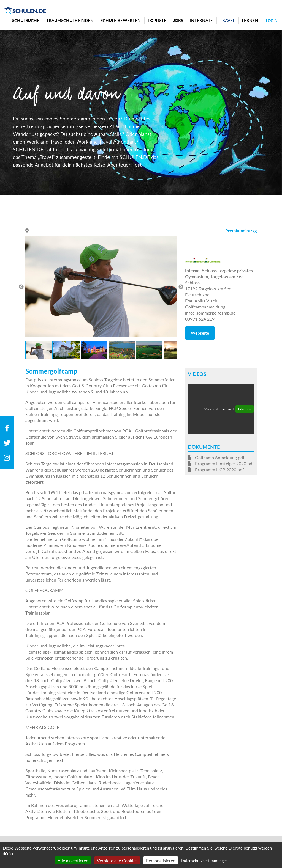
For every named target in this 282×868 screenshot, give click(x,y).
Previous (21, 287)
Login (272, 20)
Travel (227, 20)
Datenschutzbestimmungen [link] (204, 861)
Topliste (157, 20)
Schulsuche (26, 20)
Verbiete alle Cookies (117, 860)
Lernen (250, 20)
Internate (201, 20)
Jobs (178, 20)
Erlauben (245, 409)
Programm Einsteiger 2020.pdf (221, 463)
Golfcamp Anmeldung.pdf (216, 457)
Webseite (200, 333)
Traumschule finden (70, 20)
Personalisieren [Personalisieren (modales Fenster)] (161, 860)
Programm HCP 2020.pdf (216, 469)
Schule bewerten (121, 20)
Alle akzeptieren (73, 860)
